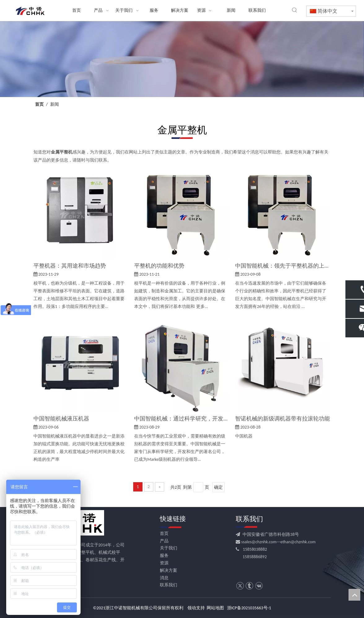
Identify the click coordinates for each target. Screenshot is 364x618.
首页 (164, 534)
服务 (164, 556)
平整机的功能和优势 (159, 266)
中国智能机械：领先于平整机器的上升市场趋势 (283, 266)
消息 (164, 578)
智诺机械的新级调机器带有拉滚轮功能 (283, 419)
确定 (218, 487)
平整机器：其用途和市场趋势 (70, 266)
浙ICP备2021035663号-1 (249, 608)
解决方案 (169, 570)
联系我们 (169, 585)
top (354, 595)
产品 (164, 541)
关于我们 (169, 548)
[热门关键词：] (295, 10)
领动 (192, 608)
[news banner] (182, 59)
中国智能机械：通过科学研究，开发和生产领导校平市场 (182, 419)
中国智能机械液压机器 (61, 419)
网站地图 (215, 608)
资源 (164, 563)
